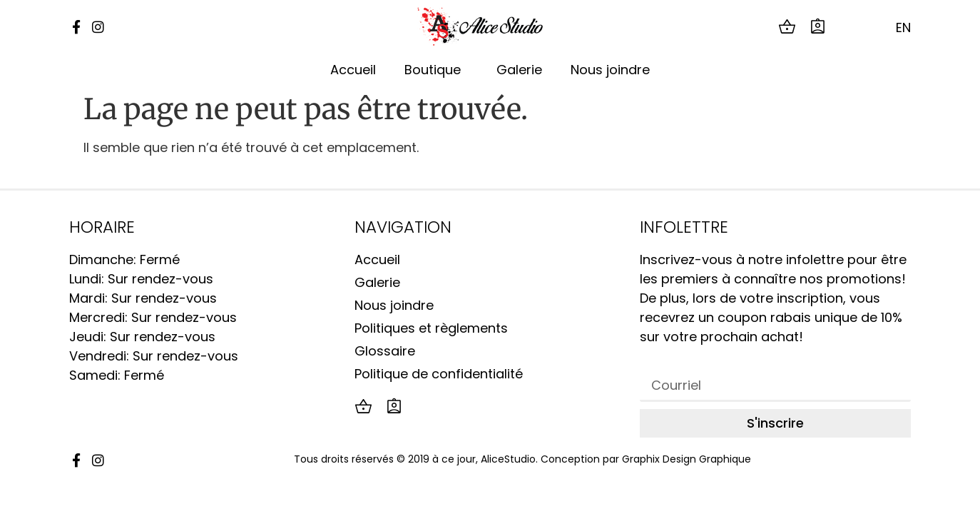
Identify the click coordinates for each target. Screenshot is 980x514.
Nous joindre (610, 70)
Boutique (436, 70)
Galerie (519, 70)
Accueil (353, 70)
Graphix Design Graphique (686, 459)
